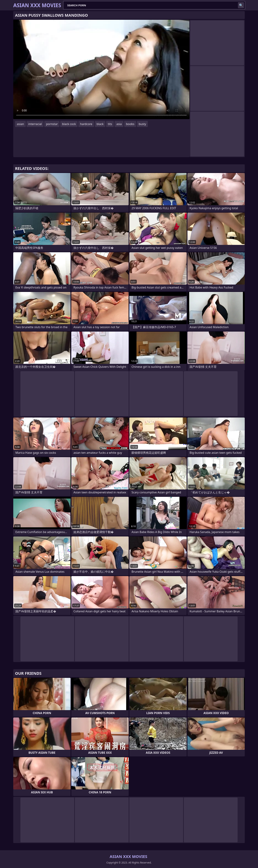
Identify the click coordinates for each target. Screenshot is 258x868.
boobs (130, 124)
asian (20, 124)
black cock (69, 124)
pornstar (52, 124)
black (100, 124)
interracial (35, 124)
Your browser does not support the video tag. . (101, 69)
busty (142, 124)
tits (110, 124)
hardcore (86, 124)
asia (119, 124)
